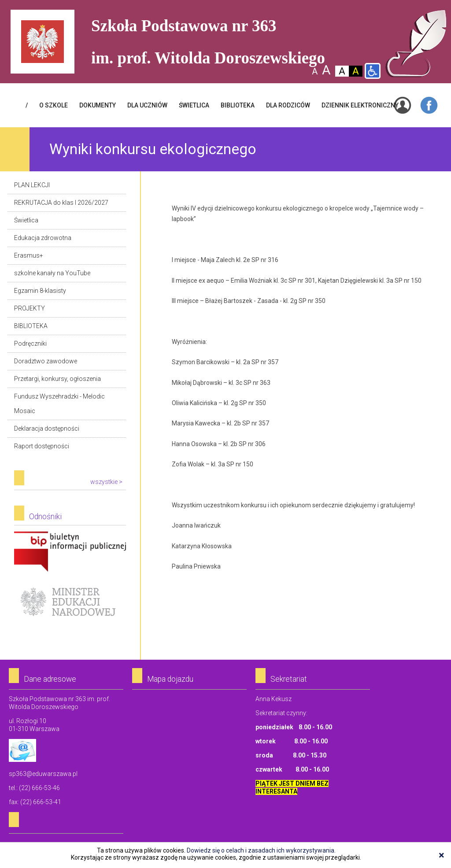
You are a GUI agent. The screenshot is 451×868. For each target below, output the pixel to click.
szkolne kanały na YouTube (52, 273)
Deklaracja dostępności (47, 428)
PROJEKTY (30, 308)
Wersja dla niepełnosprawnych (373, 71)
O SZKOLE (54, 105)
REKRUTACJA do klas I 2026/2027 (61, 203)
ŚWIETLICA (194, 105)
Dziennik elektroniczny (360, 105)
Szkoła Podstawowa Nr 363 (416, 44)
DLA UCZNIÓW (147, 105)
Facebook (429, 105)
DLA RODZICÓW (288, 105)
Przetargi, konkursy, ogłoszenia (57, 379)
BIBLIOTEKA (238, 105)
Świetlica (26, 220)
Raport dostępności (42, 446)
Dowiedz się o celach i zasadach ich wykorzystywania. (261, 850)
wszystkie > (106, 482)
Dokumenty (98, 105)
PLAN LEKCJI (32, 185)
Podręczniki (30, 344)
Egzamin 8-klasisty (40, 291)
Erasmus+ (29, 255)
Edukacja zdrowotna (43, 238)
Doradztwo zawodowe (46, 361)
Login (403, 105)
